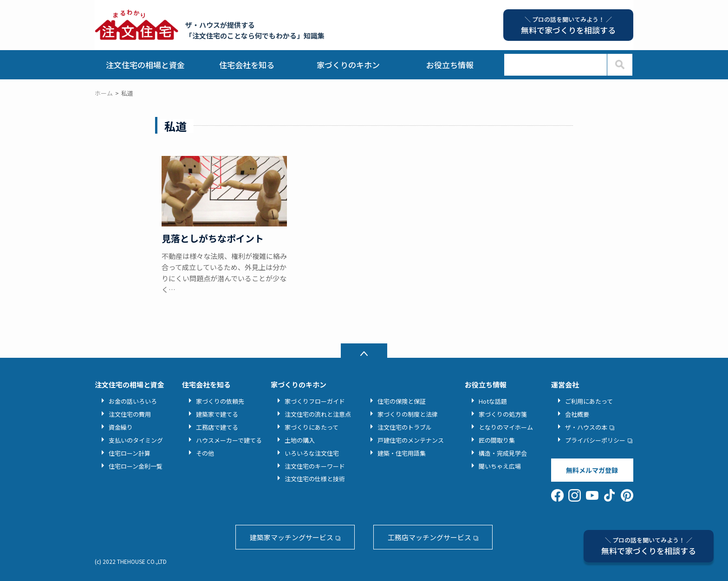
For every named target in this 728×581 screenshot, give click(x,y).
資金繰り (121, 427)
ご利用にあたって (589, 401)
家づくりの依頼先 (220, 401)
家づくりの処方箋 (503, 414)
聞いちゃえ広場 (500, 466)
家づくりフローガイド (315, 401)
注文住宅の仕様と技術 (315, 479)
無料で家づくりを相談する (649, 546)
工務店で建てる (217, 427)
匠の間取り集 (497, 440)
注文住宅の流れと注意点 (318, 414)
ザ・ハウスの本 (586, 427)
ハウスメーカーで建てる (229, 440)
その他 (205, 453)
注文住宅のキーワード (315, 466)
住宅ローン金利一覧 (136, 466)
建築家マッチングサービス (292, 537)
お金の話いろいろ (133, 401)
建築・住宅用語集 (402, 453)
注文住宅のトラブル (405, 427)
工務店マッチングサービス (429, 537)
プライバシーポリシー (595, 440)
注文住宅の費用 (130, 414)
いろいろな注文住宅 (312, 453)
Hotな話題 (493, 401)
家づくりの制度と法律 (408, 414)
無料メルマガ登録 (592, 470)
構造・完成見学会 (503, 453)
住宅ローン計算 (130, 453)
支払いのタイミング (136, 440)
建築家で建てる (217, 414)
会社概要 (577, 414)
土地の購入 (300, 440)
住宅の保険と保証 (402, 401)
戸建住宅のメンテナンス (411, 440)
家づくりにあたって (312, 427)
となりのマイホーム (506, 427)
